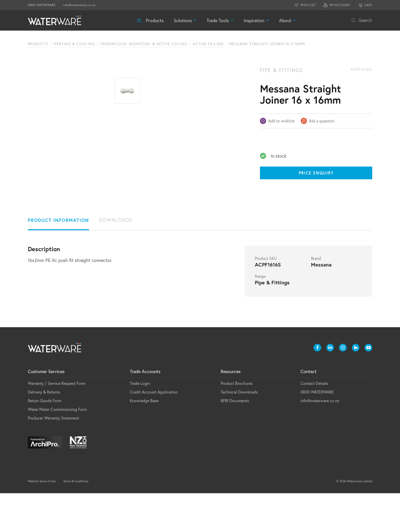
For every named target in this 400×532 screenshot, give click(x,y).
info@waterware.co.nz (79, 5)
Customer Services (46, 410)
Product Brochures (237, 422)
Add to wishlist (281, 121)
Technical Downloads (239, 431)
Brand (316, 297)
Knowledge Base (144, 439)
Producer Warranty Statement (53, 457)
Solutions (183, 20)
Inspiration (254, 20)
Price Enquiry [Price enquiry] (316, 173)
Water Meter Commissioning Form (57, 448)
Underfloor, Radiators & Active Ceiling (144, 44)
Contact (309, 410)
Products (155, 20)
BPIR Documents (235, 439)
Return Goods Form (45, 439)
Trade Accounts (145, 410)
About (285, 20)
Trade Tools (218, 20)
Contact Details (314, 422)
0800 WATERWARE (42, 5)
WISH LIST (308, 5)
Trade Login (140, 422)
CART (368, 5)
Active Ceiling (208, 44)
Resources (231, 410)
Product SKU (266, 297)
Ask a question (322, 121)
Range (260, 315)
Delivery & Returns (44, 431)
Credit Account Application (154, 431)
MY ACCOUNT (340, 5)
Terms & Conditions (76, 520)
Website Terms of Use (42, 520)
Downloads (116, 259)
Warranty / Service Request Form (57, 422)
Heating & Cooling (74, 44)
